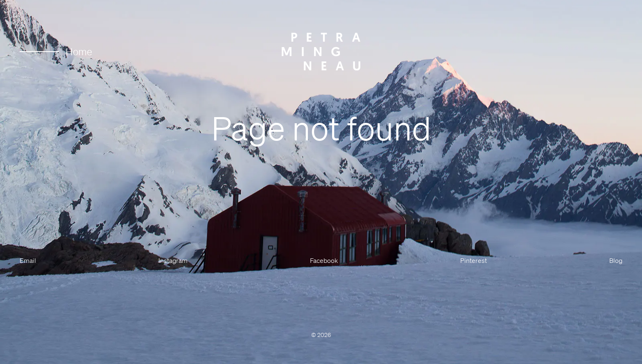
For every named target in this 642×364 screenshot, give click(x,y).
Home (56, 52)
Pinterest (474, 260)
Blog (616, 260)
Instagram (173, 260)
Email (28, 260)
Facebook (324, 260)
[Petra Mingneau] (321, 52)
